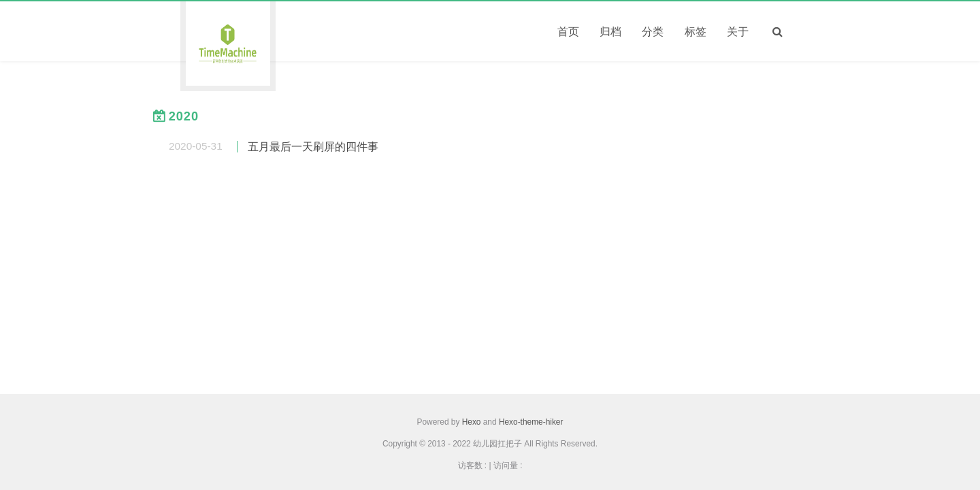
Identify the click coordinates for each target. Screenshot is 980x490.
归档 (610, 32)
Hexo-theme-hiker (531, 422)
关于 (738, 32)
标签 (696, 32)
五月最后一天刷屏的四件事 (313, 147)
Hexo (472, 422)
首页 (568, 32)
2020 (184, 116)
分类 (653, 32)
